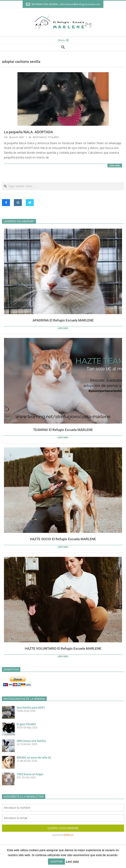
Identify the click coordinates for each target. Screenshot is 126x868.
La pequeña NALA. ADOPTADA (28, 132)
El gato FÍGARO (26, 724)
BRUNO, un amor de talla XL (34, 758)
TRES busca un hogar (30, 774)
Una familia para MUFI (31, 708)
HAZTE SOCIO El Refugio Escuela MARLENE (63, 539)
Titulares (53, 137)
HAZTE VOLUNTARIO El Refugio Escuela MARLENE (63, 648)
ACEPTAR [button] (56, 862)
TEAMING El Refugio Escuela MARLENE (63, 430)
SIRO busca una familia (31, 741)
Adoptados (39, 137)
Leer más (115, 165)
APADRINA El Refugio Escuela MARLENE (63, 320)
